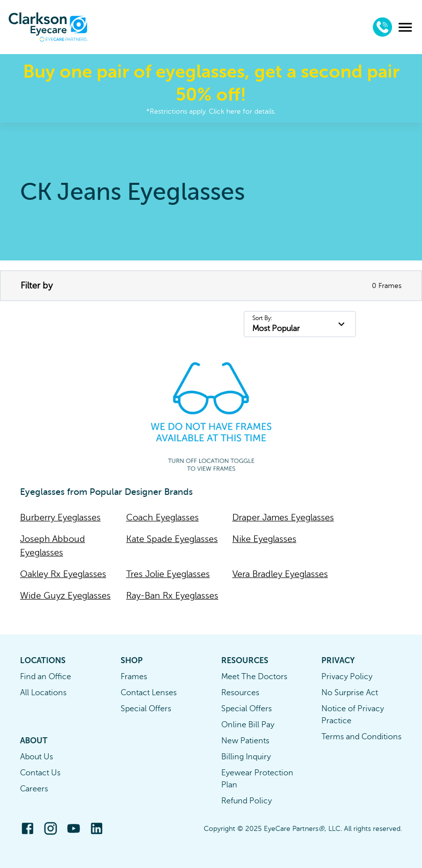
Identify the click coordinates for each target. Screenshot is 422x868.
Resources (240, 693)
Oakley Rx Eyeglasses (63, 574)
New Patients (245, 741)
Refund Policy (247, 801)
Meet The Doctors (254, 677)
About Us (37, 757)
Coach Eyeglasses (162, 517)
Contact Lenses (149, 693)
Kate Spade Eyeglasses (172, 539)
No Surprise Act (350, 693)
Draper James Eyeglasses (283, 517)
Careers (34, 789)
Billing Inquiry (246, 757)
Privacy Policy (347, 677)
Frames (134, 677)
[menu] (405, 27)
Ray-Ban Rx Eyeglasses (172, 596)
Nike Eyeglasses (264, 539)
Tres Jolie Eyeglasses (168, 574)
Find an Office (46, 677)
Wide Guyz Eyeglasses (65, 596)
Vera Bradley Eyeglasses (280, 574)
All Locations (43, 693)
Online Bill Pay (248, 725)
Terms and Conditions (361, 737)
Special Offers (146, 709)
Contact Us (40, 773)
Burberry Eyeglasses (60, 517)
